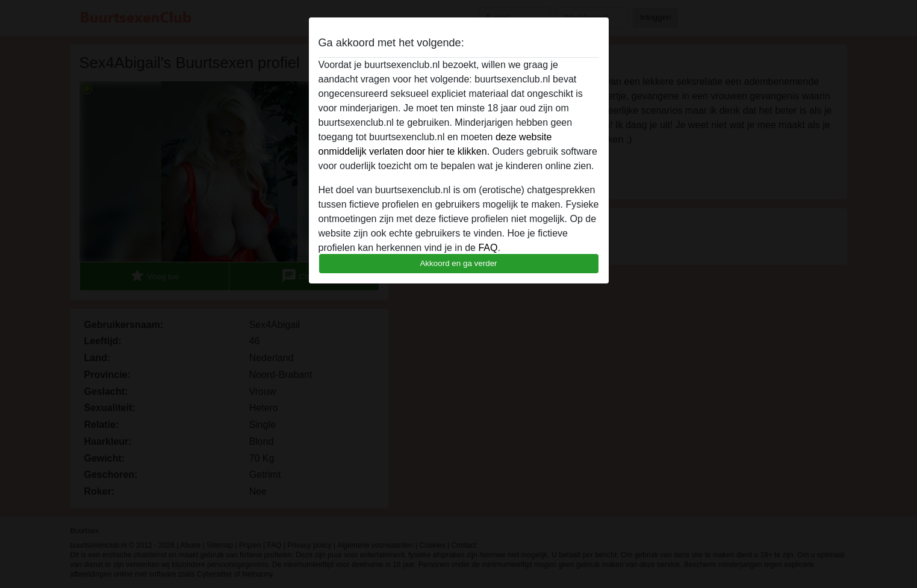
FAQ (488, 248)
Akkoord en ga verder (458, 263)
